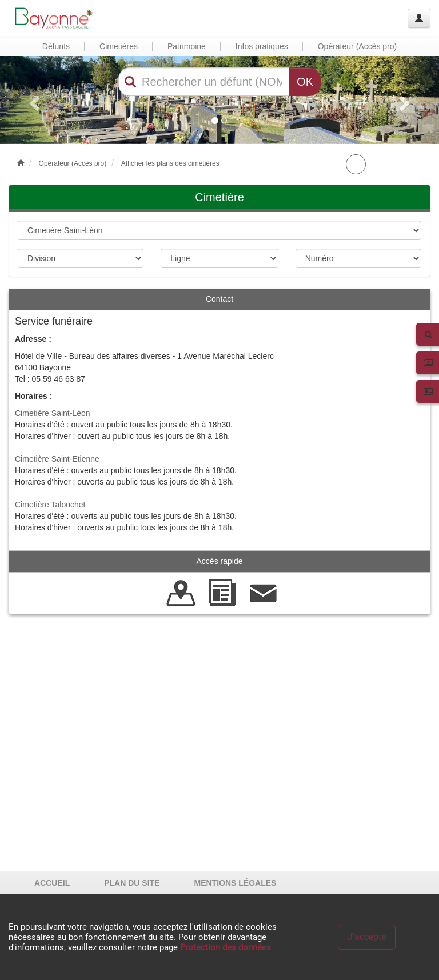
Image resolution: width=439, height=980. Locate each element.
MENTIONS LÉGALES (235, 883)
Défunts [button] (56, 46)
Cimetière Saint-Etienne (57, 459)
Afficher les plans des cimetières (170, 163)
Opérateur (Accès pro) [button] (358, 46)
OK (305, 82)
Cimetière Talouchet (50, 505)
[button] (33, 100)
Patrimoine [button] (187, 46)
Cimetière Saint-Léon (53, 413)
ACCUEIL (52, 883)
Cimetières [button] (119, 46)
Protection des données (226, 947)
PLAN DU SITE (132, 883)
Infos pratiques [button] (262, 46)
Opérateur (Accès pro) (73, 163)
